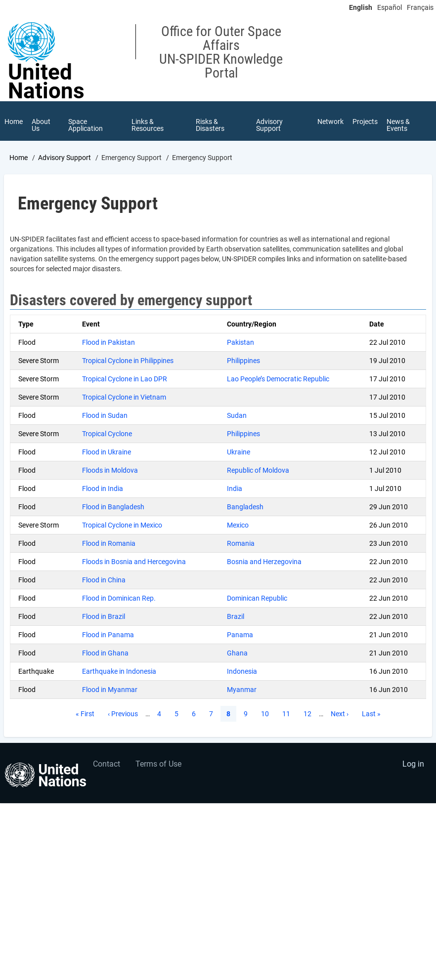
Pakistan (240, 342)
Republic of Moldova (258, 470)
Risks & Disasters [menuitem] (210, 125)
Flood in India (103, 489)
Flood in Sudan (105, 415)
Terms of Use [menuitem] (158, 764)
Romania (241, 543)
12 (310, 713)
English (361, 7)
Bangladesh (245, 507)
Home (19, 158)
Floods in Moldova (110, 470)
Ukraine (239, 452)
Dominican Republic (257, 598)
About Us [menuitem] (41, 125)
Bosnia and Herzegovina (264, 562)
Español (390, 7)
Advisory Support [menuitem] (269, 125)
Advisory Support (65, 158)
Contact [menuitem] (107, 764)
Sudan (237, 415)
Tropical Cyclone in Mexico (122, 525)
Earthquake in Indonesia (119, 671)
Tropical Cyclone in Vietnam (124, 397)
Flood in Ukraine (107, 452)
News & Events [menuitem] (398, 125)
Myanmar (242, 690)
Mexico (238, 525)
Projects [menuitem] (365, 122)
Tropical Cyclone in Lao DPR (125, 379)
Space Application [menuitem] (86, 125)
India (235, 489)
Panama (240, 635)
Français (420, 7)
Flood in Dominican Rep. (119, 598)
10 (268, 713)
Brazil (236, 616)
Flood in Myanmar (110, 690)
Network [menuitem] (330, 122)
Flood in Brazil (104, 616)
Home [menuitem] (14, 122)
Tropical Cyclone (107, 434)
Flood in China (104, 580)
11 (289, 713)
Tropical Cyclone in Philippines (128, 361)
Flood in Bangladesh (113, 507)
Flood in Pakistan (109, 342)
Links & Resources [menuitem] (148, 125)
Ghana (237, 653)
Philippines (243, 361)
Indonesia (242, 671)
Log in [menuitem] (413, 764)
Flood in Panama (108, 635)
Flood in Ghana (105, 653)
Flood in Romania (109, 543)
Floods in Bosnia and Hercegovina (134, 562)
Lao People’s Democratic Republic (278, 379)
